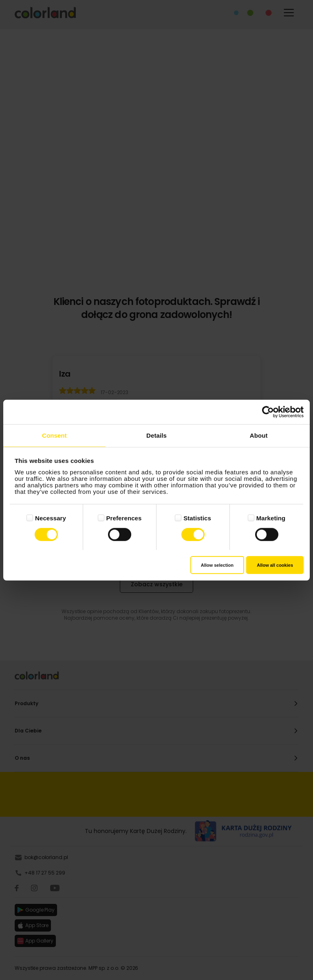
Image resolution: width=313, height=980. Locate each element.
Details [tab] (156, 435)
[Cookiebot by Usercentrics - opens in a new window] (268, 412)
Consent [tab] (54, 435)
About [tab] (259, 435)
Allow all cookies (275, 565)
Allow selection (217, 565)
